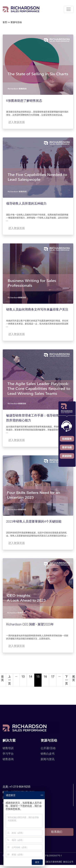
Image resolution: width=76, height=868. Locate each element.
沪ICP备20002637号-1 (52, 856)
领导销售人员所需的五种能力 (26, 203)
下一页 (67, 680)
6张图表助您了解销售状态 (24, 101)
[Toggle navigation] (69, 9)
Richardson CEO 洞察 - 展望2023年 (30, 624)
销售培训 (8, 748)
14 (31, 677)
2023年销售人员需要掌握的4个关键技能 (34, 521)
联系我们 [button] (57, 832)
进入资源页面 (17, 122)
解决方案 (9, 740)
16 (45, 677)
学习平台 (8, 754)
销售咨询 (8, 759)
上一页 (9, 680)
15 (38, 677)
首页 (5, 22)
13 (23, 677)
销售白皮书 (48, 754)
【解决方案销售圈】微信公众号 (56, 862)
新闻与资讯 (48, 759)
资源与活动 (16, 22)
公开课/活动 (48, 748)
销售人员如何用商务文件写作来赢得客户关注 (37, 309)
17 (53, 677)
